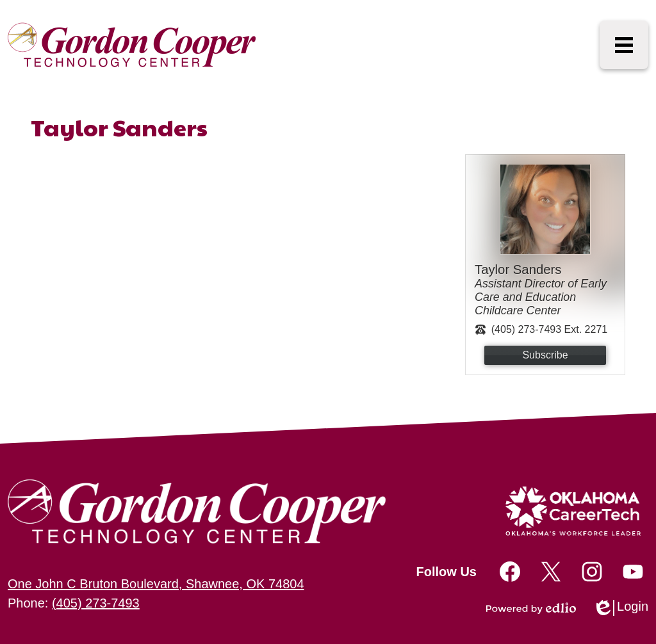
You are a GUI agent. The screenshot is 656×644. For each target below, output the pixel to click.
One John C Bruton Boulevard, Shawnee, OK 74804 (156, 584)
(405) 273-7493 (96, 603)
